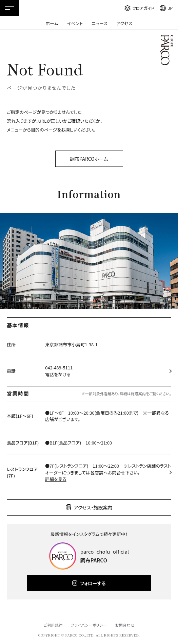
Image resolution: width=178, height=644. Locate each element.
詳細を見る (56, 479)
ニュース (100, 23)
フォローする (93, 583)
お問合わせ (125, 625)
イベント (75, 23)
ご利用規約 (53, 625)
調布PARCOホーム (89, 159)
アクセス (124, 23)
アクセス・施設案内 (93, 507)
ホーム (52, 23)
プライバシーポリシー (89, 625)
